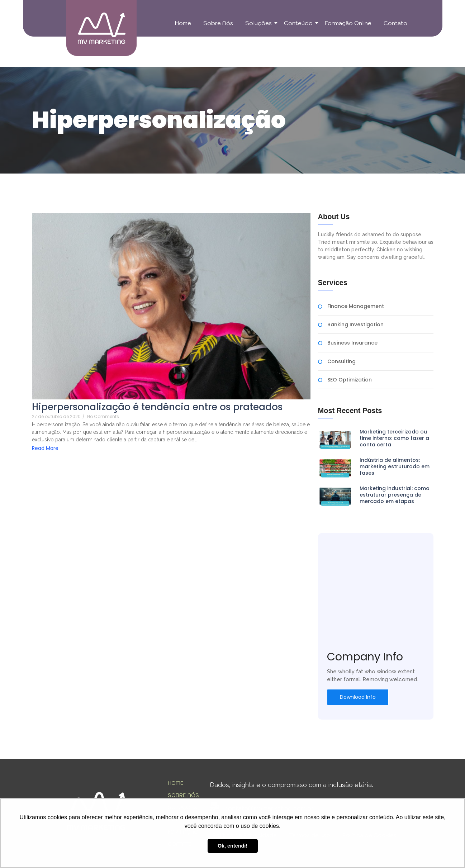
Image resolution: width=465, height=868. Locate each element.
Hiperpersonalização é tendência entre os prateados (157, 407)
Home (183, 23)
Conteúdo (300, 23)
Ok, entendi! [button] (232, 846)
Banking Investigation (355, 325)
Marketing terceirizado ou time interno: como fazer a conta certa (394, 438)
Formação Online (348, 23)
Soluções (260, 23)
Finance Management (356, 306)
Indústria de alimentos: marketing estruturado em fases (395, 467)
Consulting (341, 362)
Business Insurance (352, 343)
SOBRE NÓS (183, 795)
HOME (176, 783)
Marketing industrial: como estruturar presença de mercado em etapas (395, 495)
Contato (395, 23)
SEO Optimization (350, 380)
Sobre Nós (218, 23)
